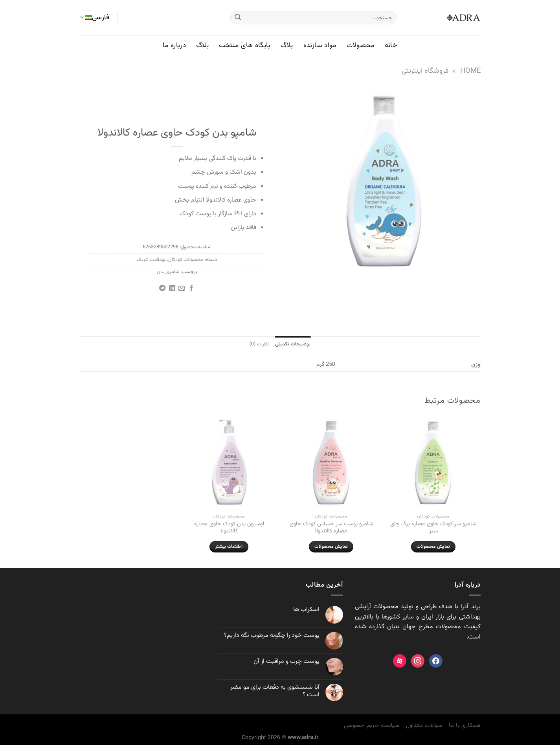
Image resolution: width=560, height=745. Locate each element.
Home (470, 71)
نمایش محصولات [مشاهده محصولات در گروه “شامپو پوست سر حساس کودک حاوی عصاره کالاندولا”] (331, 547)
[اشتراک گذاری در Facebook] (191, 288)
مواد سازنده (320, 45)
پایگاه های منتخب (245, 45)
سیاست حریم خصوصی (372, 726)
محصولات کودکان (186, 260)
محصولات (361, 45)
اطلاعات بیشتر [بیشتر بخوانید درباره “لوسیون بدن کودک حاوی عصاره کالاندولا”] (229, 547)
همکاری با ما (465, 726)
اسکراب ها (306, 610)
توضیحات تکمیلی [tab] (293, 344)
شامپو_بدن (168, 272)
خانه (391, 45)
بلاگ (287, 45)
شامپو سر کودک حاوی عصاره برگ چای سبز (433, 528)
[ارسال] (238, 18)
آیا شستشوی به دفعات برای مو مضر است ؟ (275, 691)
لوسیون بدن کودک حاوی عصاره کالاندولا (229, 528)
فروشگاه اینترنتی (425, 71)
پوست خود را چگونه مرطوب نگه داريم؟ (272, 636)
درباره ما (174, 45)
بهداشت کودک (151, 260)
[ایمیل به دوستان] (182, 288)
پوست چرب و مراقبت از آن (286, 662)
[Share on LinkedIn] (172, 288)
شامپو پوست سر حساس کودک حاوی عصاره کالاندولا (331, 528)
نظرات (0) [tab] (260, 344)
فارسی (95, 17)
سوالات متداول (424, 726)
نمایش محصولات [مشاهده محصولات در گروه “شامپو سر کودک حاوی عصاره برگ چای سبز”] (433, 547)
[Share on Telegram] (162, 288)
